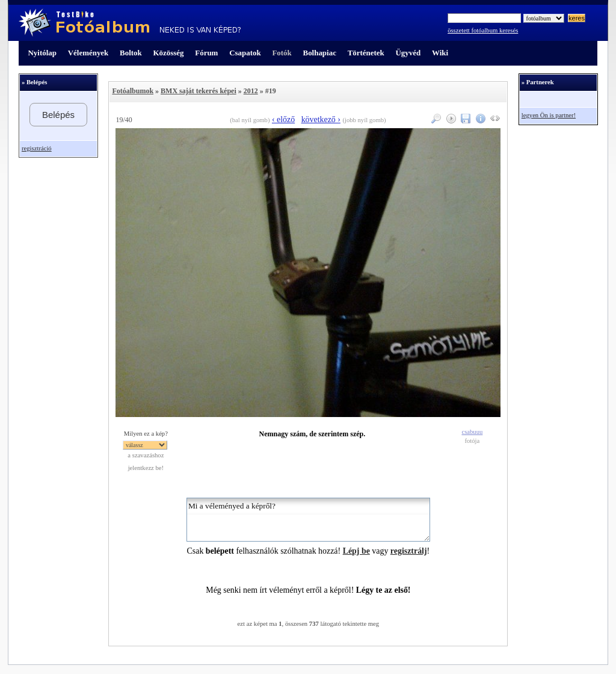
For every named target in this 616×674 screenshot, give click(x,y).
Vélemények (88, 53)
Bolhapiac (320, 53)
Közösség (169, 53)
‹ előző (283, 119)
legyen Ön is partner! (549, 115)
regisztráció (37, 148)
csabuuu (472, 432)
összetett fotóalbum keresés (483, 30)
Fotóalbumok (133, 91)
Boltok (131, 53)
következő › (321, 119)
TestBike (130, 23)
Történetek (366, 53)
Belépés (58, 115)
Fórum (206, 53)
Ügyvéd (408, 53)
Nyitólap (42, 53)
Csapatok (245, 53)
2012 (251, 91)
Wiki (440, 53)
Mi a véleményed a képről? (308, 520)
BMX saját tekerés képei (199, 91)
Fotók (282, 53)
